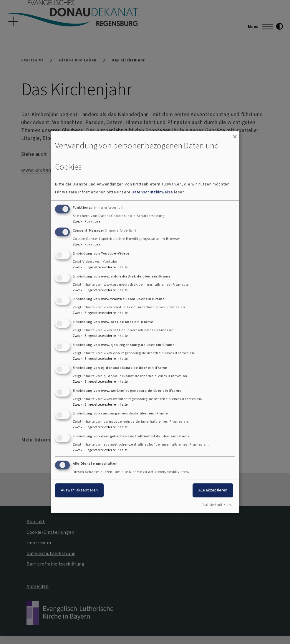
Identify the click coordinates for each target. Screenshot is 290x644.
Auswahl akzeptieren (79, 490)
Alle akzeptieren (213, 490)
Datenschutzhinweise (152, 192)
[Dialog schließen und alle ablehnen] (235, 135)
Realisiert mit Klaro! (217, 505)
